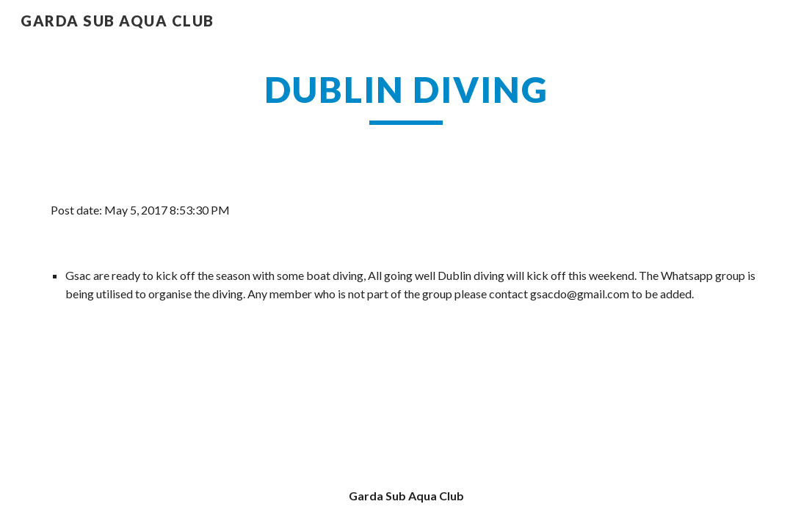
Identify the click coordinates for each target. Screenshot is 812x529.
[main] (406, 96)
